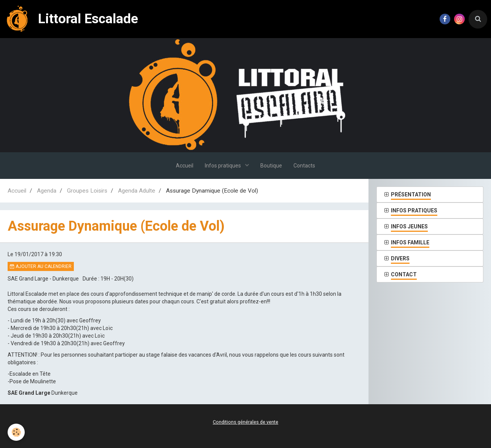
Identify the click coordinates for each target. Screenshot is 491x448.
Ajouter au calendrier (41, 266)
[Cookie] (16, 432)
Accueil (185, 166)
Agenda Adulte (137, 191)
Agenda (47, 191)
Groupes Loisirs (87, 191)
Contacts (304, 166)
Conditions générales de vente (245, 422)
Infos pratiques (223, 166)
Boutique (271, 166)
